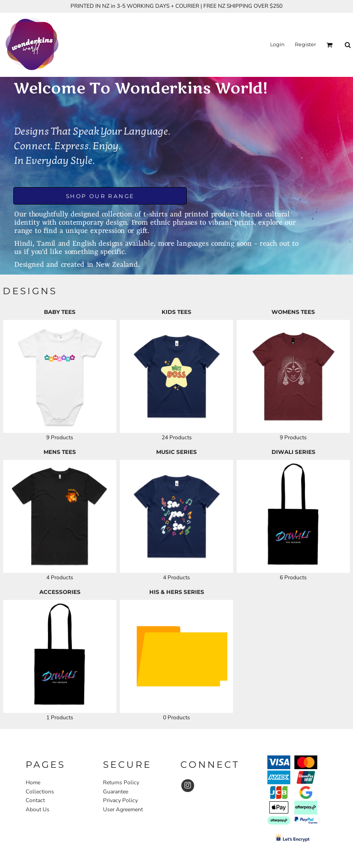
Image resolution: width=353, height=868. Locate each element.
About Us (38, 809)
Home (33, 782)
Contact (35, 800)
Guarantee (116, 792)
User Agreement (123, 809)
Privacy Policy (120, 800)
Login (277, 44)
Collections (40, 792)
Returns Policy (121, 782)
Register (305, 44)
